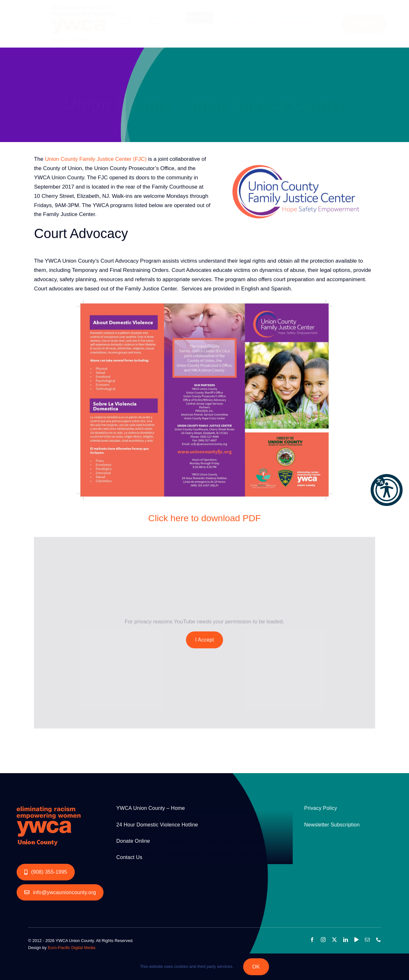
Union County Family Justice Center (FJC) (96, 160)
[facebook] (312, 940)
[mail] (367, 940)
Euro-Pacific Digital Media (71, 948)
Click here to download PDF (204, 519)
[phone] (378, 940)
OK (256, 967)
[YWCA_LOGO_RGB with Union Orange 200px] (49, 805)
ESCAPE (364, 24)
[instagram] (323, 940)
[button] (387, 490)
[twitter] (334, 940)
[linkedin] (346, 940)
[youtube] (356, 940)
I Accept (205, 640)
